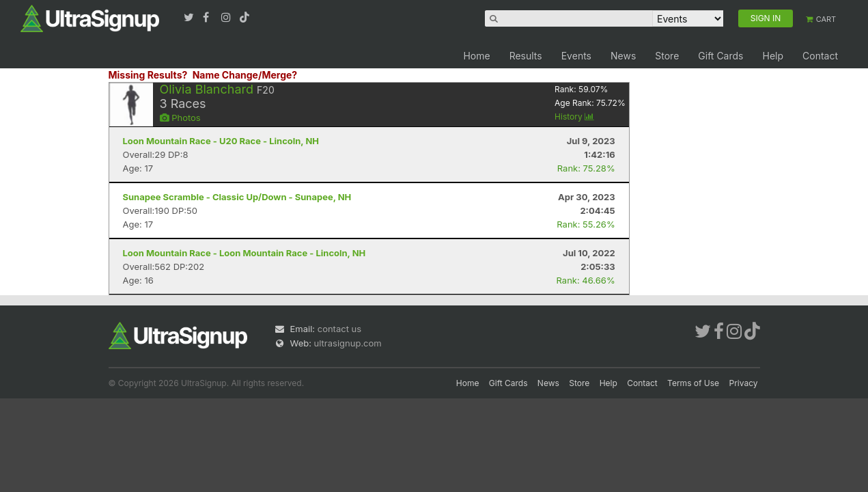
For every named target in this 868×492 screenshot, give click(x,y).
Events (576, 56)
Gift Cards (720, 56)
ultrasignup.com (348, 343)
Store (667, 56)
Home (476, 56)
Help (773, 56)
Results (526, 56)
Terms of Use (693, 383)
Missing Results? (148, 75)
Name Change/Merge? (245, 75)
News (623, 56)
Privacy (744, 383)
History (574, 117)
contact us (339, 329)
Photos (180, 118)
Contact (820, 56)
